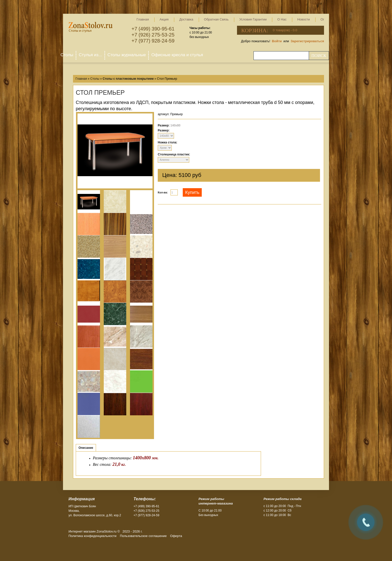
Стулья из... (90, 55)
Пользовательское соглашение (143, 536)
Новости (303, 19)
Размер (163, 130)
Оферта (176, 536)
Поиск (319, 56)
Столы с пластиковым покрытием (128, 79)
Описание (86, 448)
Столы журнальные (127, 55)
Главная (143, 19)
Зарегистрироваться (307, 41)
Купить (192, 192)
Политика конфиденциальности (92, 536)
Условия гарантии (253, 19)
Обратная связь (216, 19)
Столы (67, 55)
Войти (277, 41)
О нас (282, 19)
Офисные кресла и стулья (177, 55)
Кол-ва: (163, 192)
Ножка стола (167, 142)
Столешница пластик (173, 154)
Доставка (186, 19)
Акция (164, 19)
